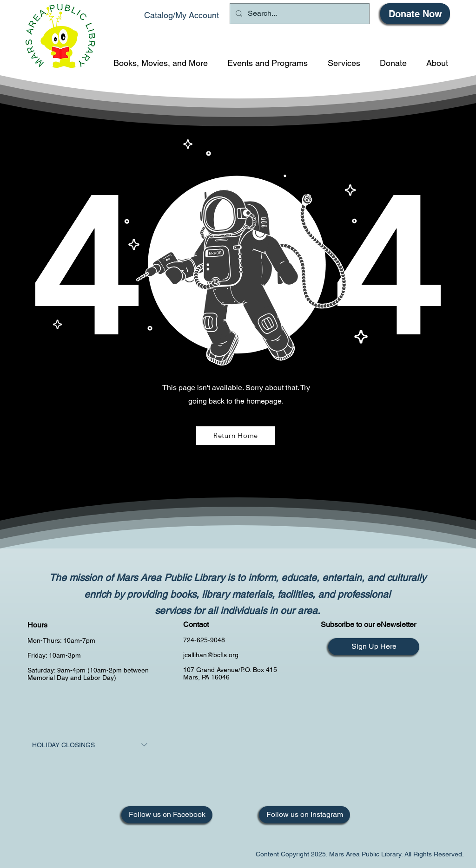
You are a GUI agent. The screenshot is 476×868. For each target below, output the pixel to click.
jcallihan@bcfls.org (211, 655)
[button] (161, 63)
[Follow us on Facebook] (167, 815)
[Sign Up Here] (374, 647)
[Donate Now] (415, 14)
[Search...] (299, 14)
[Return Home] (236, 436)
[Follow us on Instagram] (304, 815)
